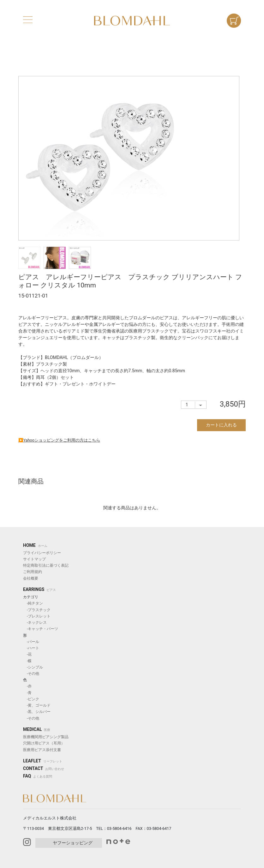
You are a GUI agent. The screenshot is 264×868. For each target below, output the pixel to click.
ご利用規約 (33, 572)
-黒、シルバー (37, 712)
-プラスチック (37, 610)
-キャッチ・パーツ (41, 629)
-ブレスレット (37, 616)
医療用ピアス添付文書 (42, 750)
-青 (27, 693)
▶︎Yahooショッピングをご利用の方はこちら (59, 440)
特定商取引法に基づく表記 (46, 565)
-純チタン (33, 603)
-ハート (31, 648)
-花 (27, 654)
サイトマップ (34, 559)
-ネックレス (35, 622)
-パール (31, 642)
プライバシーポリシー (42, 553)
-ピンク (31, 699)
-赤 (27, 686)
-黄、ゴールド (37, 705)
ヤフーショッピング (73, 843)
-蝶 (27, 661)
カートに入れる (221, 425)
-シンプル (33, 667)
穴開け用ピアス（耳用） (44, 743)
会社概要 (31, 578)
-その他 (31, 674)
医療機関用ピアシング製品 (46, 737)
